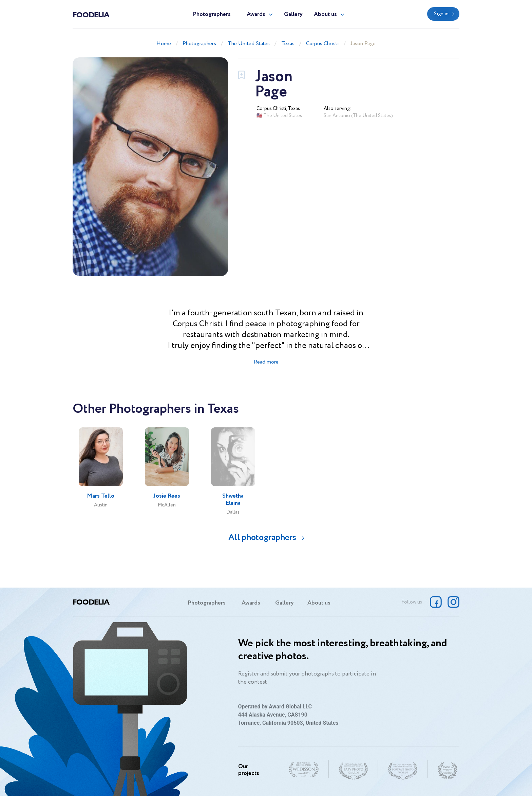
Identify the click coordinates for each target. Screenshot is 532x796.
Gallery (293, 14)
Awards (256, 14)
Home (164, 44)
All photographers (262, 538)
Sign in (441, 14)
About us (325, 14)
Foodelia (91, 14)
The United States (249, 44)
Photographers (212, 14)
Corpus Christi (322, 44)
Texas (288, 44)
